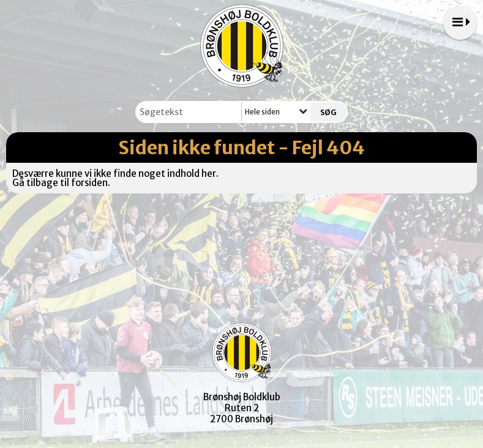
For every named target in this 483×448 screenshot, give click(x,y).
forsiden (89, 183)
